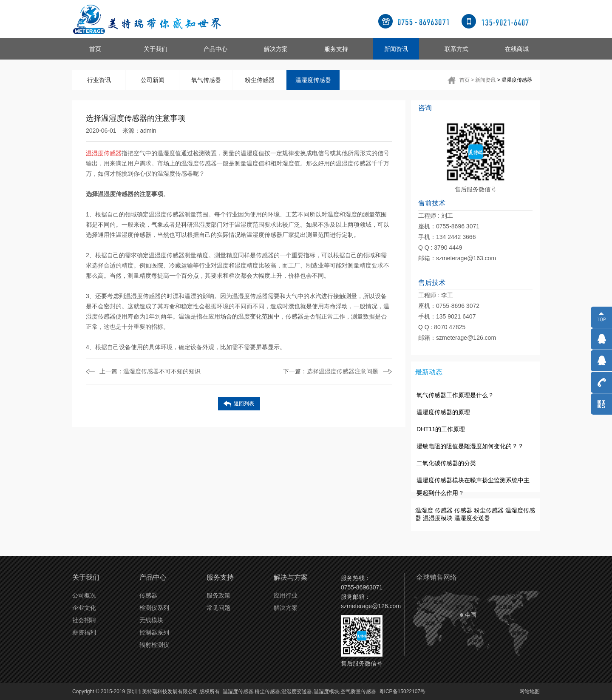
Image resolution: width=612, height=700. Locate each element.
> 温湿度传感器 (515, 80)
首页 (95, 49)
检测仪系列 (154, 608)
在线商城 (517, 49)
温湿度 (424, 510)
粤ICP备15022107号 (402, 691)
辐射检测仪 (154, 645)
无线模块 (151, 620)
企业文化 (84, 608)
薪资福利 (84, 632)
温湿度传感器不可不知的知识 (150, 371)
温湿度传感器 (313, 80)
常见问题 (218, 608)
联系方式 (456, 49)
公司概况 (84, 595)
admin (148, 131)
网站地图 (530, 691)
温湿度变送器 (472, 518)
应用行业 (286, 595)
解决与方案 (291, 577)
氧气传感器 (206, 80)
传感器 (444, 510)
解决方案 (276, 49)
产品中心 (215, 49)
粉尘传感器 (260, 80)
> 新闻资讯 (483, 80)
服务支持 (336, 49)
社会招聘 (84, 620)
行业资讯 (99, 80)
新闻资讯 (396, 49)
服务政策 (218, 595)
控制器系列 (154, 632)
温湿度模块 (438, 518)
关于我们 (156, 49)
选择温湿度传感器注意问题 (331, 371)
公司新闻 (153, 80)
